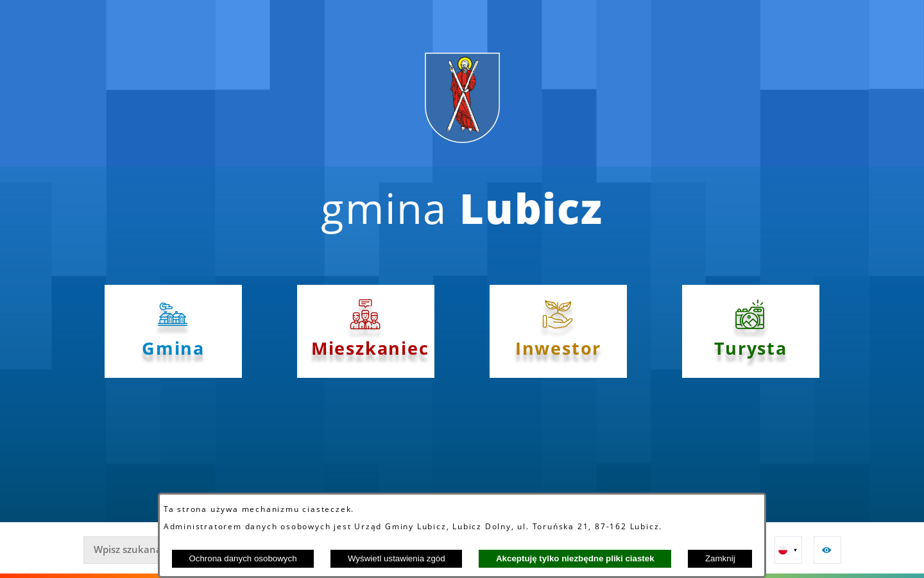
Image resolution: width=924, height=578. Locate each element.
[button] (788, 550)
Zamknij (720, 558)
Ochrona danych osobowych (243, 558)
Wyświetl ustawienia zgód (397, 558)
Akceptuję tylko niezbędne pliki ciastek (575, 558)
